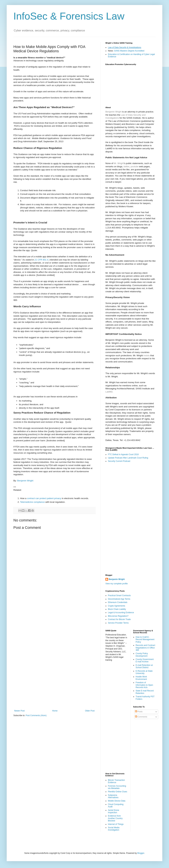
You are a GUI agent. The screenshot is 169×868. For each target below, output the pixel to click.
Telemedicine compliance (32, 502)
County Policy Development (142, 655)
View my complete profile (117, 584)
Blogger (141, 853)
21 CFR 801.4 (41, 260)
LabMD (109, 392)
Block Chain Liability (117, 609)
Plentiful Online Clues (118, 792)
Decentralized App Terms (119, 599)
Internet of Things (116, 824)
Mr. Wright (119, 163)
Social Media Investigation (114, 829)
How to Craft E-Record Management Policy (145, 640)
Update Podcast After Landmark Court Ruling (128, 458)
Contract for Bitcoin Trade (119, 619)
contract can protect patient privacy (44, 498)
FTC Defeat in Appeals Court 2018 (123, 454)
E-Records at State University (144, 672)
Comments (141, 717)
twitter (126, 166)
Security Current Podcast (119, 461)
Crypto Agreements (117, 606)
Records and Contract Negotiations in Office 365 (145, 648)
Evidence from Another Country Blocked (115, 818)
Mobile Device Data (117, 801)
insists (147, 355)
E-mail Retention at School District (144, 666)
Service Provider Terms (118, 623)
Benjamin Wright (25, 481)
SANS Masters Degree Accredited (129, 51)
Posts (139, 712)
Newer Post (19, 711)
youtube (134, 166)
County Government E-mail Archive (145, 660)
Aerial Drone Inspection (114, 811)
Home (55, 711)
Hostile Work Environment (141, 678)
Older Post (90, 711)
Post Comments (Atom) (36, 715)
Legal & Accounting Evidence (121, 613)
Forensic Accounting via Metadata (117, 787)
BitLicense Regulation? (118, 616)
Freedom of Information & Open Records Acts (144, 685)
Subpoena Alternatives (113, 796)
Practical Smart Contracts (119, 595)
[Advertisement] (54, 655)
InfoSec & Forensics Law (69, 16)
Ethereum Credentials (118, 602)
